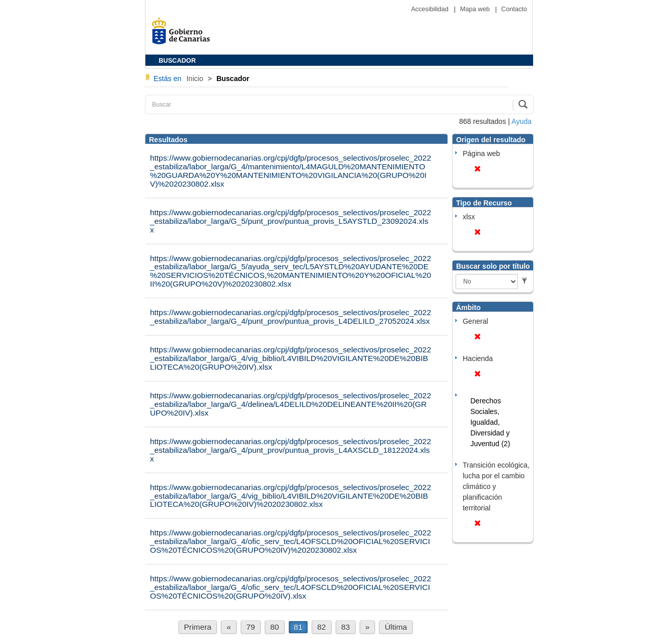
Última (396, 627)
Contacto (514, 9)
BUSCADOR (177, 61)
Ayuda (522, 121)
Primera (198, 627)
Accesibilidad (431, 9)
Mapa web (476, 9)
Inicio (196, 79)
